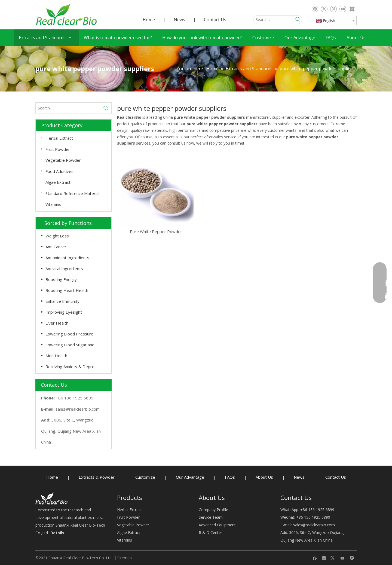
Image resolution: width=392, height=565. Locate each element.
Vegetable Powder (63, 160)
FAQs (230, 477)
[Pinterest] (333, 9)
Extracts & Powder (97, 477)
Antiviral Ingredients (64, 268)
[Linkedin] (352, 9)
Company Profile (213, 510)
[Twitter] (324, 9)
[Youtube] (343, 9)
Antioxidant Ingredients (67, 258)
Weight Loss (57, 236)
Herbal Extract (59, 138)
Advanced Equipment (217, 525)
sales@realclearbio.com (78, 409)
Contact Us (215, 20)
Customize (145, 477)
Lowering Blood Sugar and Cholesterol (76, 345)
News (179, 20)
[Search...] (274, 20)
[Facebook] (315, 9)
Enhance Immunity (62, 301)
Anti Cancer (56, 247)
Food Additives (59, 171)
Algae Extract (58, 182)
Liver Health (57, 323)
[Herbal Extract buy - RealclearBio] (52, 498)
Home (149, 20)
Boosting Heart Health (67, 290)
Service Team (211, 517)
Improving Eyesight (64, 312)
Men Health (56, 356)
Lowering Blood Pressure (69, 334)
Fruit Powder (58, 149)
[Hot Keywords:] (298, 20)
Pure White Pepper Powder (156, 231)
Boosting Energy (61, 279)
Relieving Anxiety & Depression (75, 367)
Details (57, 533)
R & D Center (210, 532)
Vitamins (53, 204)
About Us (264, 477)
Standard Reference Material (72, 193)
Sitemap (125, 558)
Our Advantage (190, 477)
